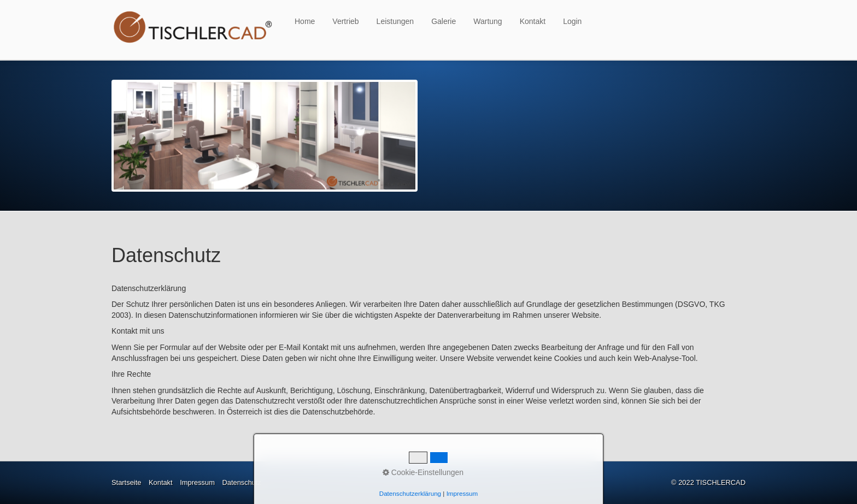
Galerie (444, 21)
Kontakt (533, 21)
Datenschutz (242, 482)
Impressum (197, 482)
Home (305, 21)
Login (572, 21)
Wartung (488, 21)
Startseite (126, 482)
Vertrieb (345, 21)
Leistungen (395, 21)
